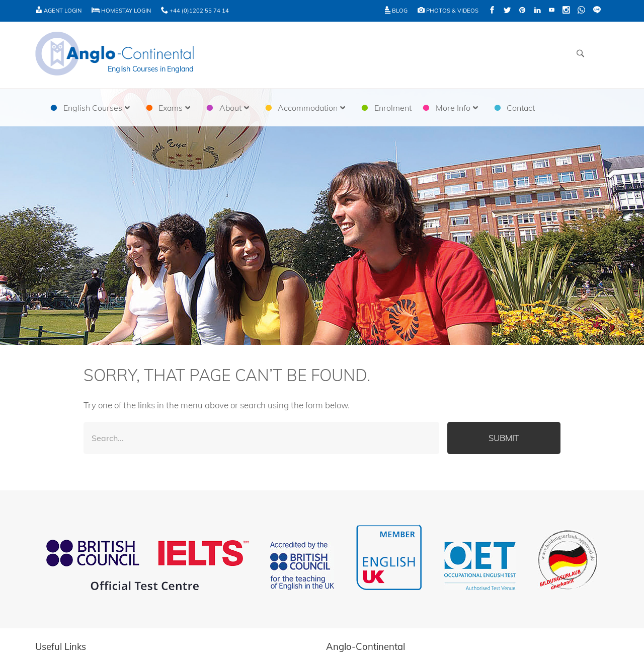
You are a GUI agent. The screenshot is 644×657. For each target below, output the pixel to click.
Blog (396, 11)
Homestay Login (121, 11)
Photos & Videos (448, 11)
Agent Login (58, 11)
